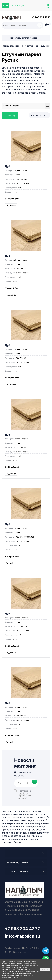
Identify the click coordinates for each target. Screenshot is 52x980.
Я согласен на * (25, 794)
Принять (45, 970)
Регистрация (18, 6)
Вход (6, 6)
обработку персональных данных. (25, 796)
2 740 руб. (26, 290)
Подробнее (11, 205)
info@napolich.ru (23, 936)
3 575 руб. (26, 200)
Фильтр (10, 115)
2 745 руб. (26, 558)
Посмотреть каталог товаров (21, 38)
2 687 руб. (26, 379)
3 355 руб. (26, 647)
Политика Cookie (10, 977)
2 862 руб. (26, 737)
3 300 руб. (26, 468)
